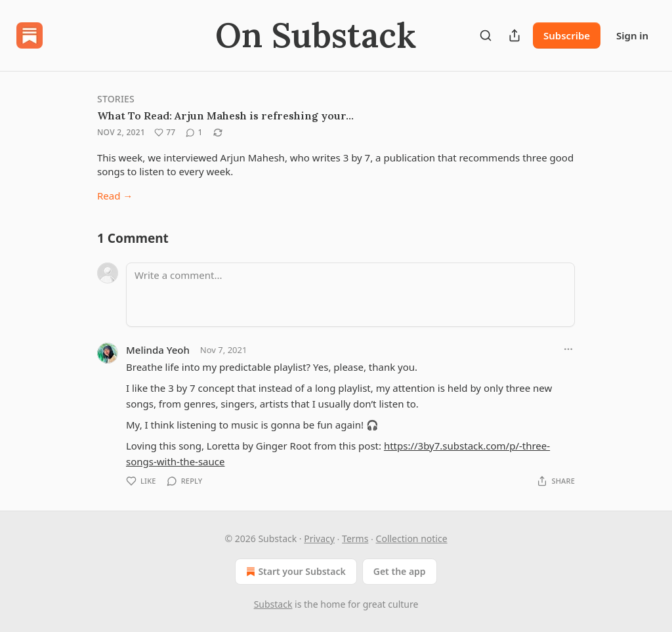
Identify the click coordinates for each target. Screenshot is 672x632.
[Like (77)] (165, 133)
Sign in (632, 35)
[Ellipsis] (568, 349)
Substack (273, 604)
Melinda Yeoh (158, 350)
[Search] (486, 35)
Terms (355, 538)
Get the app (400, 571)
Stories (116, 99)
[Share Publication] (514, 35)
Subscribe (567, 35)
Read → (115, 196)
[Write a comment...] (350, 295)
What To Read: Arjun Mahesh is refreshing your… (225, 116)
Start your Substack (294, 572)
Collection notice (412, 538)
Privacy (319, 538)
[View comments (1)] (194, 133)
